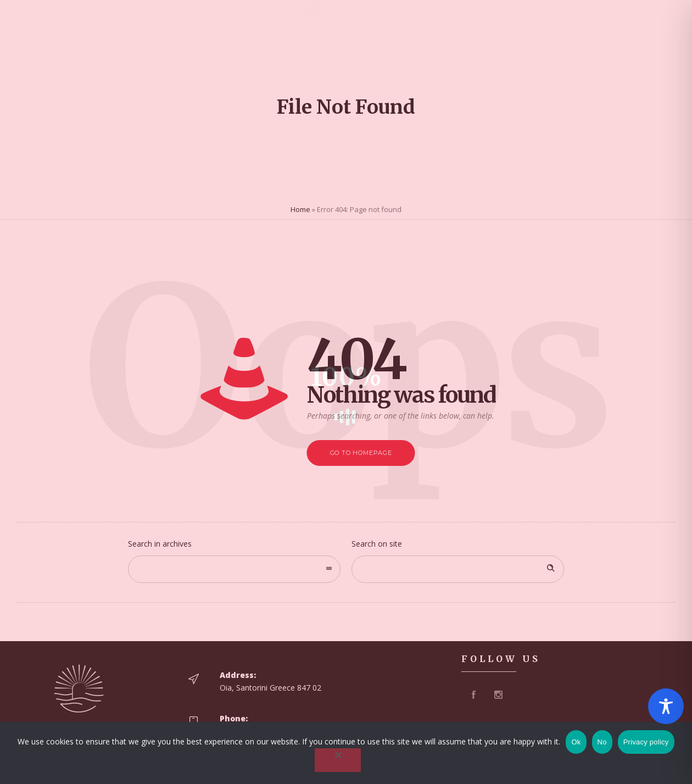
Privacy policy (646, 742)
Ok (576, 742)
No (602, 742)
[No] (338, 760)
